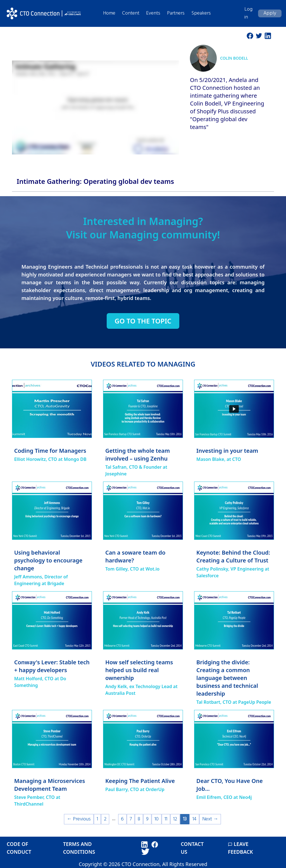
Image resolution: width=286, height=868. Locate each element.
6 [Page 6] (122, 819)
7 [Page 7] (131, 819)
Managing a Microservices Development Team (50, 785)
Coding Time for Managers (50, 451)
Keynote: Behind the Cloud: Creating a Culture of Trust (233, 556)
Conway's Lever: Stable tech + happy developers (52, 666)
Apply (270, 13)
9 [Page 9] (147, 819)
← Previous (79, 819)
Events (153, 13)
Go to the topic (143, 321)
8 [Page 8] (139, 819)
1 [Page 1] (97, 819)
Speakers (201, 13)
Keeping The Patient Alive (140, 781)
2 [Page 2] (105, 819)
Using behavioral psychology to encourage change (48, 560)
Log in (248, 13)
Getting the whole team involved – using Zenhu (138, 455)
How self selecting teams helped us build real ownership (139, 670)
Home (109, 13)
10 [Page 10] (157, 819)
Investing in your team (227, 451)
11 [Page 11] (166, 819)
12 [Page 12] (175, 819)
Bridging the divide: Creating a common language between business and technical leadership (227, 678)
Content (131, 13)
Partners (176, 13)
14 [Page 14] (194, 819)
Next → (210, 819)
